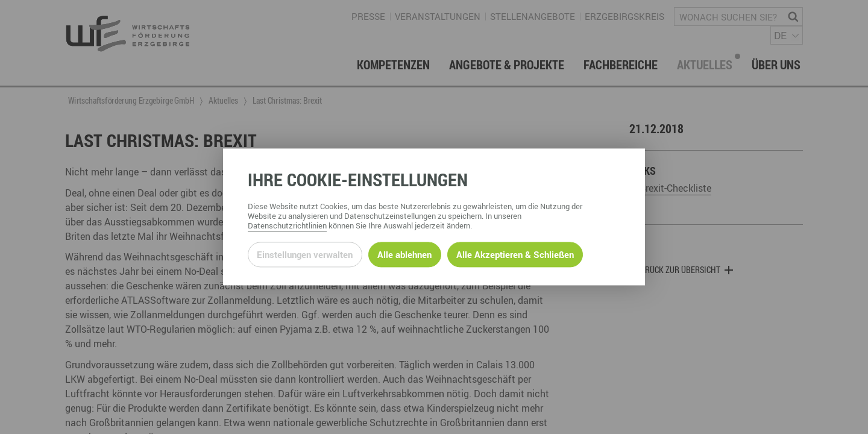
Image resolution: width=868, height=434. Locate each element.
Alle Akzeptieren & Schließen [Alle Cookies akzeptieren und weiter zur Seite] (515, 254)
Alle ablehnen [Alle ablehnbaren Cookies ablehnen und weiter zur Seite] (404, 254)
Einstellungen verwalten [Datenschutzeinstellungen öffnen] (305, 254)
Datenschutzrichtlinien (287, 226)
